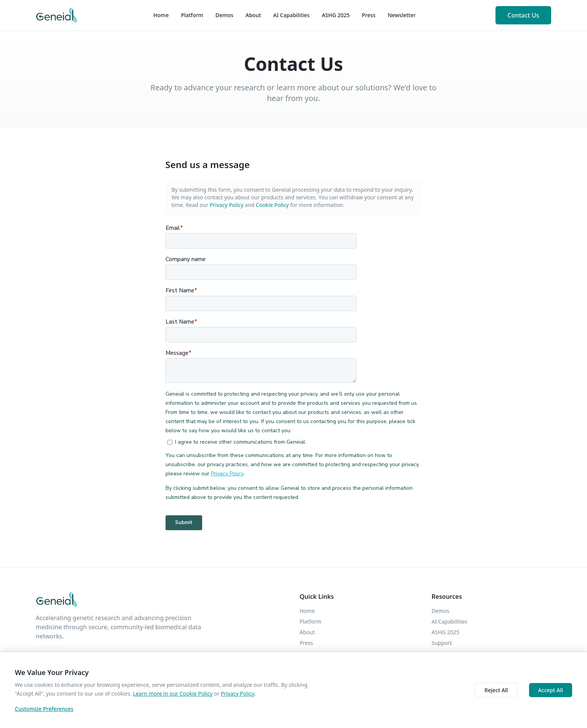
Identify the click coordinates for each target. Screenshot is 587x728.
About (253, 15)
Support (442, 643)
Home (161, 15)
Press (369, 15)
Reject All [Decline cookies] (496, 690)
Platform (192, 15)
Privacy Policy (227, 205)
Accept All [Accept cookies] (551, 690)
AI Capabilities (291, 15)
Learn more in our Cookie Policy (173, 694)
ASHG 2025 (336, 15)
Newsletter (402, 15)
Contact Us (523, 15)
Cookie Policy (272, 205)
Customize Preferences (44, 709)
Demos (224, 15)
